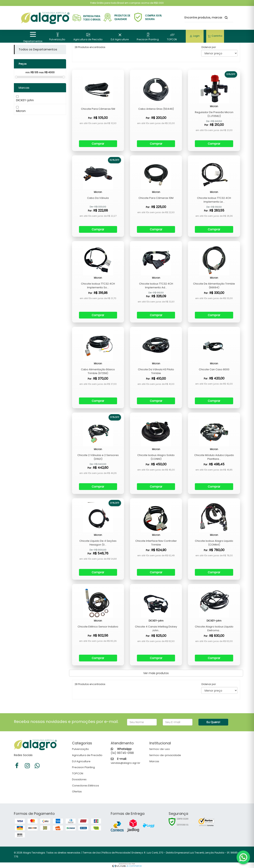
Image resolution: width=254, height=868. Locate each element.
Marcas (154, 761)
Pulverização (80, 749)
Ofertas (77, 791)
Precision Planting (83, 767)
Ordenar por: (209, 47)
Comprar (98, 144)
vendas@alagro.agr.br (126, 763)
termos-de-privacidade (165, 755)
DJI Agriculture (81, 761)
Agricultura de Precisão (87, 755)
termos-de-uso (160, 749)
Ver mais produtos (156, 673)
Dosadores (79, 779)
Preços (23, 64)
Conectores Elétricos (86, 786)
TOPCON (78, 773)
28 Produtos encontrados (90, 684)
